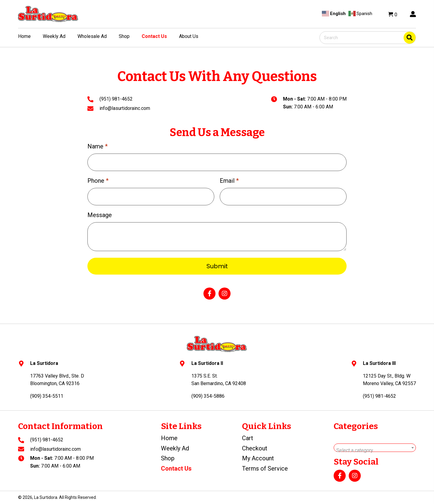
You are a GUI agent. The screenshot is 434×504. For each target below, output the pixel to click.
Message (100, 215)
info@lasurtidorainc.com (125, 108)
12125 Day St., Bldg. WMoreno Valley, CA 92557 (389, 380)
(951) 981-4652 (116, 99)
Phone (98, 181)
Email (229, 181)
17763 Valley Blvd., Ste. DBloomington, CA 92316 (57, 380)
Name (97, 146)
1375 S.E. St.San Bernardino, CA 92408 (219, 380)
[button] (209, 294)
